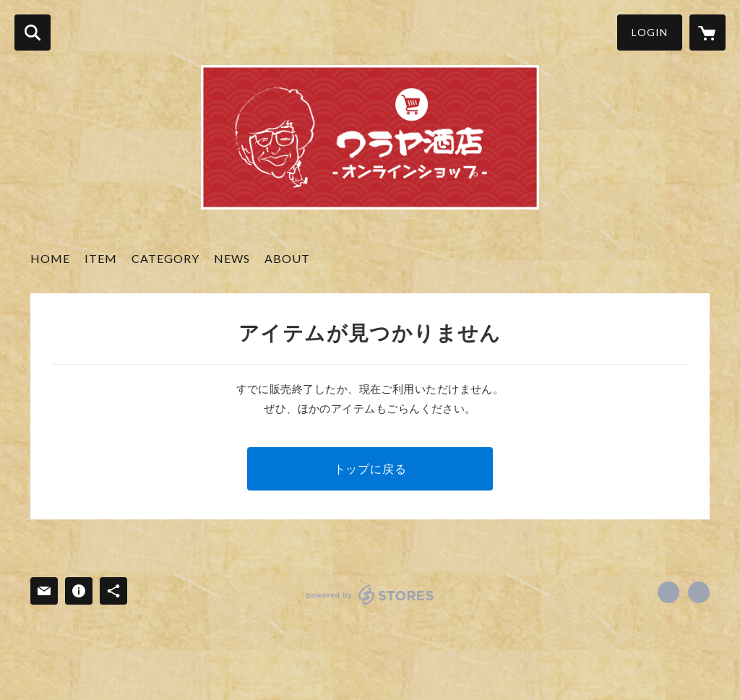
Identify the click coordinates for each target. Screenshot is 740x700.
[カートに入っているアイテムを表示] (707, 33)
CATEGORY (165, 258)
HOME (50, 258)
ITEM (101, 258)
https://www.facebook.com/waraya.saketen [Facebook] (668, 592)
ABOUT (287, 258)
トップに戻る (370, 468)
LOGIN (650, 32)
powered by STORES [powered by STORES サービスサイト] (370, 595)
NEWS (232, 258)
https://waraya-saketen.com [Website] (699, 592)
